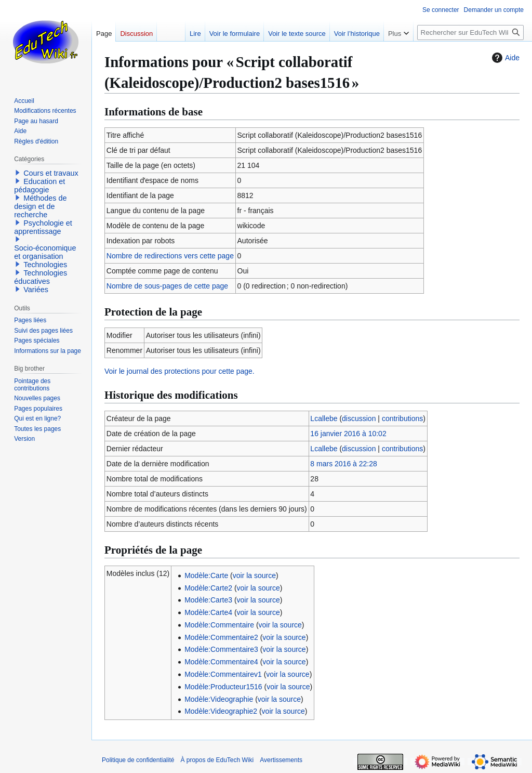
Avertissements (281, 760)
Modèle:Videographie (219, 699)
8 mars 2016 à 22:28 (343, 464)
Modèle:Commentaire (219, 625)
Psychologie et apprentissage (43, 227)
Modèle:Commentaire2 (221, 637)
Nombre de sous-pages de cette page (167, 286)
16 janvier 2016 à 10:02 (348, 434)
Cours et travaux (51, 173)
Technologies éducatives (41, 277)
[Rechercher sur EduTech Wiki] (470, 32)
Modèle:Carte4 (208, 612)
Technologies (45, 265)
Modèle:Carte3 (208, 600)
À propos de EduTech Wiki (217, 760)
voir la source (254, 575)
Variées (36, 290)
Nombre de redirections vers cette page (170, 256)
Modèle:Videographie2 (221, 711)
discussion (359, 418)
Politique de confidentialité (138, 760)
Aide (504, 58)
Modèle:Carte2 (208, 588)
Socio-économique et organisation (45, 252)
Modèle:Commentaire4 (221, 662)
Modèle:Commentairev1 (223, 674)
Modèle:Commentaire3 (221, 649)
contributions (402, 418)
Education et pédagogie (39, 186)
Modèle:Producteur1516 (223, 687)
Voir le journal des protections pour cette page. (179, 371)
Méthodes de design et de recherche (40, 206)
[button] (18, 173)
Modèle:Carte (206, 575)
